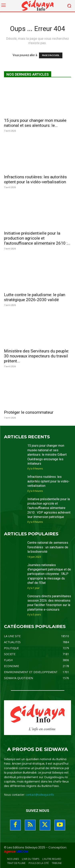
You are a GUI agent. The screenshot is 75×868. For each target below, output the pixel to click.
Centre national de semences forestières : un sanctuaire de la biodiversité (48, 547)
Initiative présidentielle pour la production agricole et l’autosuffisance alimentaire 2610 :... (37, 238)
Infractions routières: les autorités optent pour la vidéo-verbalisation (35, 179)
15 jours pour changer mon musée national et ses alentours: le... (35, 123)
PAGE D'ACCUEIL (51, 55)
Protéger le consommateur (29, 412)
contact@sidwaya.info (40, 795)
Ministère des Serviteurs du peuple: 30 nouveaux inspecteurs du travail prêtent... (36, 356)
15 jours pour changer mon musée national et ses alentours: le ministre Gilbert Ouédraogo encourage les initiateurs (47, 455)
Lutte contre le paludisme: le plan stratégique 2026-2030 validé (35, 297)
